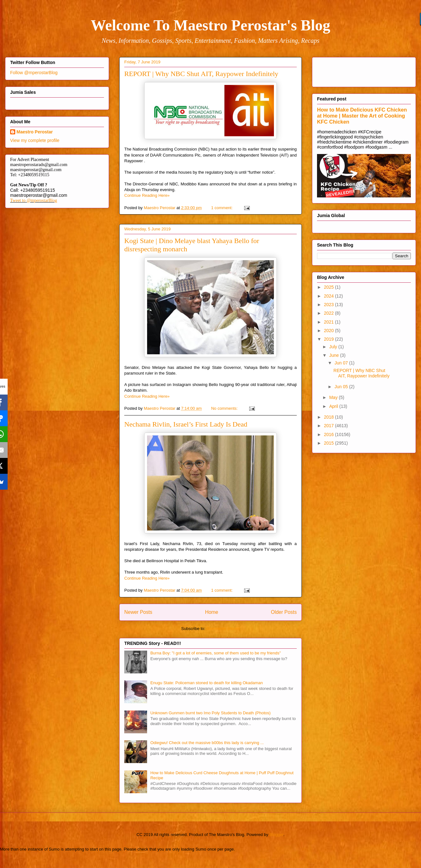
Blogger (276, 835)
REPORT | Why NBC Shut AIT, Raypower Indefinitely (201, 74)
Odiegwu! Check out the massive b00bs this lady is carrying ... (207, 743)
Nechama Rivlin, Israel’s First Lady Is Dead (186, 424)
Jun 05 (342, 387)
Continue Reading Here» (147, 195)
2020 (330, 331)
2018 (330, 417)
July (334, 347)
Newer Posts (138, 612)
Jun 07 (342, 363)
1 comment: (223, 208)
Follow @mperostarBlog (34, 73)
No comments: (225, 408)
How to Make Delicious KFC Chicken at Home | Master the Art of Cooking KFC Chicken (362, 116)
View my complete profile (35, 140)
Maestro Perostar (35, 132)
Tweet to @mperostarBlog (34, 200)
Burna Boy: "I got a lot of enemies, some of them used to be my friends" (216, 653)
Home (212, 612)
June (334, 355)
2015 (330, 443)
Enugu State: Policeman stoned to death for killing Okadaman (207, 683)
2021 (330, 322)
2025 (330, 287)
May (334, 397)
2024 (330, 296)
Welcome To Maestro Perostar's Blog (210, 25)
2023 (330, 305)
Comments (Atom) (223, 629)
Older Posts (284, 612)
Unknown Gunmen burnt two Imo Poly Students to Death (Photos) (210, 713)
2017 (330, 426)
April (334, 406)
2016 (330, 434)
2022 (330, 313)
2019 (330, 339)
